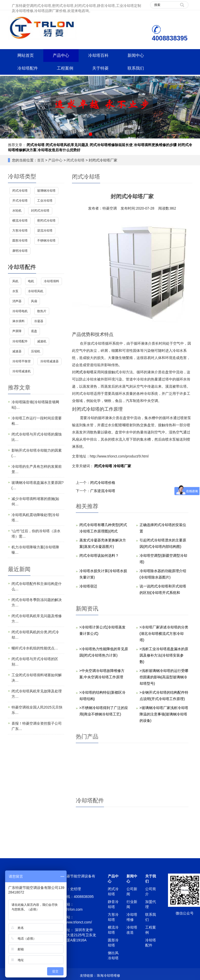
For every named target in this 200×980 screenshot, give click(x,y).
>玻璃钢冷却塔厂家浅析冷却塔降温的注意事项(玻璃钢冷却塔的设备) (164, 714)
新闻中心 (136, 55)
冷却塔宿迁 (88, 586)
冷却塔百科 (98, 55)
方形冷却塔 (20, 231)
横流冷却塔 (20, 221)
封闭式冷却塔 (40, 211)
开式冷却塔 (20, 201)
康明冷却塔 (20, 251)
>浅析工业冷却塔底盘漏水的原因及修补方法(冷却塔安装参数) (164, 655)
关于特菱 (100, 68)
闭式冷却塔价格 (103, 483)
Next (193, 107)
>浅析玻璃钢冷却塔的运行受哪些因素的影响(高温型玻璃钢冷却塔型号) (164, 677)
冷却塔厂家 (122, 466)
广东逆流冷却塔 (103, 491)
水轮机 (17, 211)
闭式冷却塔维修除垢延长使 (111, 145)
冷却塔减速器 (49, 361)
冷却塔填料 (51, 281)
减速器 (17, 351)
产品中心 (61, 55)
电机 (31, 281)
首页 (41, 160)
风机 (15, 281)
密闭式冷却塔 (46, 221)
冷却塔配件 (28, 68)
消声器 (17, 301)
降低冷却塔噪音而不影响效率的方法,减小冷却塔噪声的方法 (177, 783)
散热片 (42, 311)
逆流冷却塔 (45, 231)
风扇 (34, 301)
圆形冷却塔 (20, 241)
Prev (7, 107)
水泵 (15, 291)
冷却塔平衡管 (22, 361)
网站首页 (26, 55)
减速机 (42, 341)
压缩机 (36, 351)
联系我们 (136, 68)
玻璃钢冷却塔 (46, 191)
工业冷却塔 (45, 201)
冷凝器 (39, 321)
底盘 (34, 331)
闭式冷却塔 (36, 145)
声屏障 (17, 331)
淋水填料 (18, 321)
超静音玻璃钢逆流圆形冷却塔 (117, 778)
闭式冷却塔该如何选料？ (99, 556)
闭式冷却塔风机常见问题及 (67, 145)
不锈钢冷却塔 (46, 241)
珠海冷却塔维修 (108, 976)
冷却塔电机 (177, 837)
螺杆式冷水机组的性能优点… (35, 648)
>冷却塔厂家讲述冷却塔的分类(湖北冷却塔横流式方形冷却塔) (164, 634)
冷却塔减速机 (22, 371)
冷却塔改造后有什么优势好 (59, 150)
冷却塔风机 (117, 837)
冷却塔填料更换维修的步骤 (155, 145)
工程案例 (65, 68)
